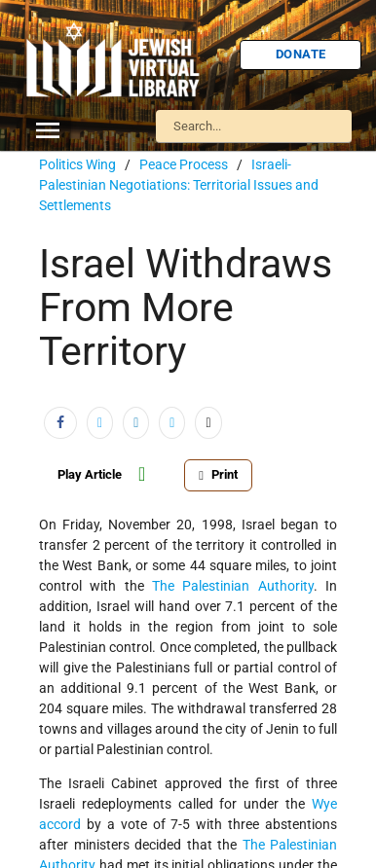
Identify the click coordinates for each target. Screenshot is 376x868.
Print (218, 474)
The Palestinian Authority (233, 586)
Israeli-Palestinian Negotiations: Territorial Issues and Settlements (179, 185)
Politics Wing (77, 164)
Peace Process (184, 164)
